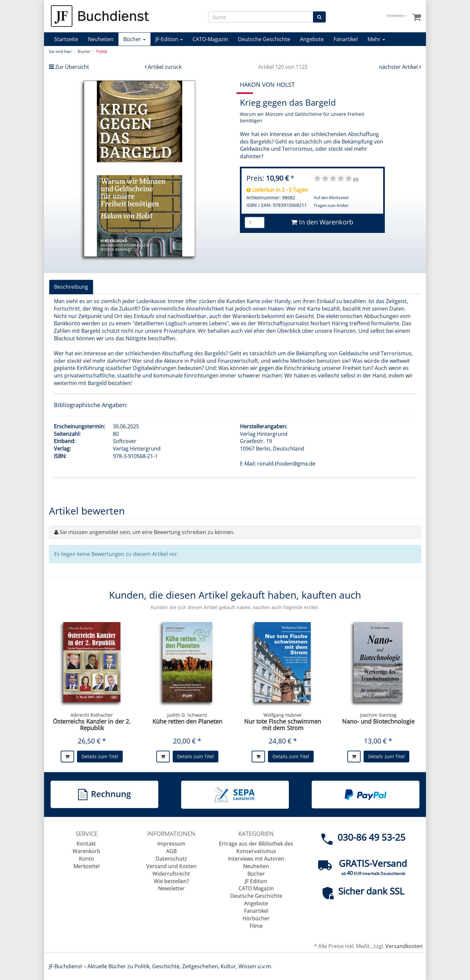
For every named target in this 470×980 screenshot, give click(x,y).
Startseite (66, 39)
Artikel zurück (165, 67)
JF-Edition (169, 39)
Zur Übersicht (72, 67)
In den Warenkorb (322, 222)
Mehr (376, 39)
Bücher (134, 39)
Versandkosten (404, 946)
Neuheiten (101, 39)
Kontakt (86, 844)
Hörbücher (256, 918)
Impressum (171, 844)
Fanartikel (346, 39)
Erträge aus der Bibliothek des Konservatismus (256, 847)
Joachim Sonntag (378, 715)
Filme (256, 926)
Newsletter (171, 888)
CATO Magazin (256, 888)
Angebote (312, 39)
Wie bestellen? (171, 881)
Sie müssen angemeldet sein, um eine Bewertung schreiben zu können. (147, 532)
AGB (171, 851)
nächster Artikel (399, 67)
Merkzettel (86, 866)
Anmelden (397, 15)
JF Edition (256, 881)
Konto (86, 859)
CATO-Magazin (210, 39)
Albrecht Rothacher (92, 715)
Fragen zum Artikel (331, 205)
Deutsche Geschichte (264, 39)
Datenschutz (171, 859)
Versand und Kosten (171, 866)
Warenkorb (86, 851)
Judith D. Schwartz (187, 715)
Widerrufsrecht (171, 874)
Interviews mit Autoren (256, 859)
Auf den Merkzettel (331, 198)
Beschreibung (71, 287)
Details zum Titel (100, 756)
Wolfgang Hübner (283, 715)
